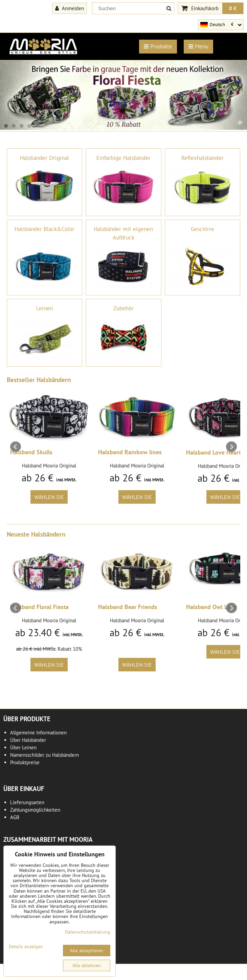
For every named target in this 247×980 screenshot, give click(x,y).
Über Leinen (23, 747)
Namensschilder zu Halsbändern (44, 755)
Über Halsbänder (28, 740)
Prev (16, 447)
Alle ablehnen (87, 965)
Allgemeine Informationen (38, 733)
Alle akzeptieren (87, 951)
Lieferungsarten (27, 802)
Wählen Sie (49, 497)
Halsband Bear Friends (128, 607)
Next (231, 447)
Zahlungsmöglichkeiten (35, 810)
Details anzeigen (26, 947)
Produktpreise (25, 762)
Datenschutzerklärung (88, 932)
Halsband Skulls (31, 452)
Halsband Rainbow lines (130, 452)
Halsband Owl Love (211, 607)
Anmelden (70, 8)
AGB (15, 817)
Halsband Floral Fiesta (39, 607)
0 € (233, 8)
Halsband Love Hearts (215, 452)
